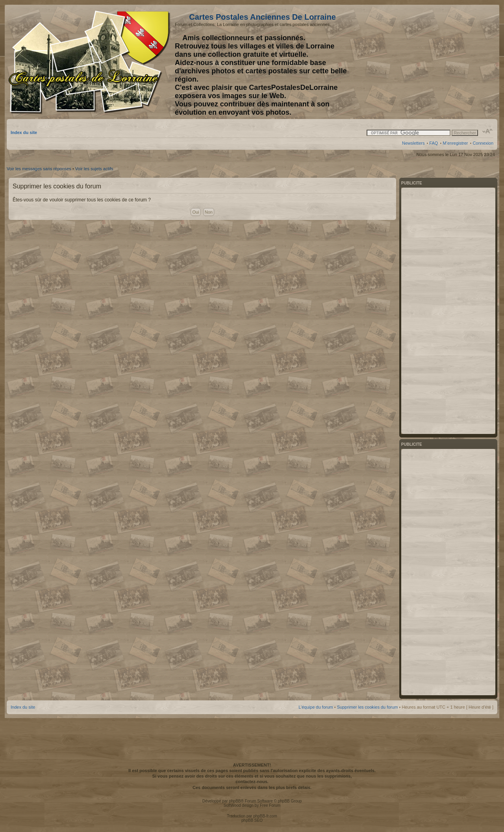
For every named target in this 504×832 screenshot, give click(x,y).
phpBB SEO (252, 820)
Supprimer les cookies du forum (368, 707)
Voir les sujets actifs (94, 169)
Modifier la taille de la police (488, 131)
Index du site (24, 132)
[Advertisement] (431, 62)
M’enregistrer (455, 143)
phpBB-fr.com (265, 816)
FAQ (434, 143)
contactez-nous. (252, 782)
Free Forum (270, 805)
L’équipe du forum (316, 707)
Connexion (483, 143)
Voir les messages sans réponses (39, 169)
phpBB (235, 801)
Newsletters (413, 143)
